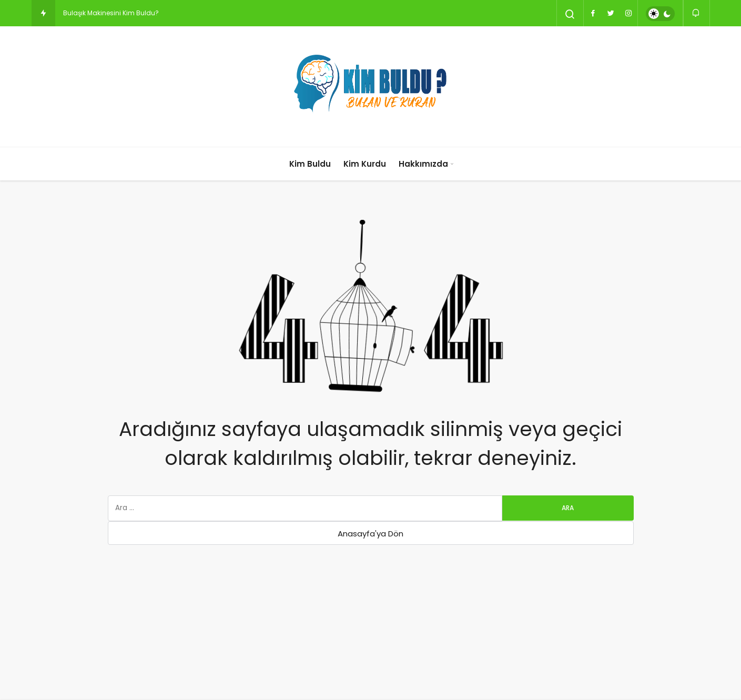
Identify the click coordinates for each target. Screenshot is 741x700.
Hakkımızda (423, 164)
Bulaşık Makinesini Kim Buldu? (111, 13)
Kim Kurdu (365, 164)
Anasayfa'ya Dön (370, 534)
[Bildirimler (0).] (697, 13)
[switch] (660, 14)
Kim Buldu (310, 164)
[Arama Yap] (570, 14)
